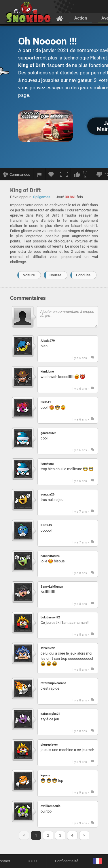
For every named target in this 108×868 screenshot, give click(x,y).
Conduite (83, 275)
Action (81, 18)
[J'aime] (82, 174)
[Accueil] (60, 18)
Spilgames (42, 197)
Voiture (29, 275)
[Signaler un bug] (39, 174)
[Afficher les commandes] (17, 174)
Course (55, 275)
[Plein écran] (64, 174)
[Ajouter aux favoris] (51, 174)
